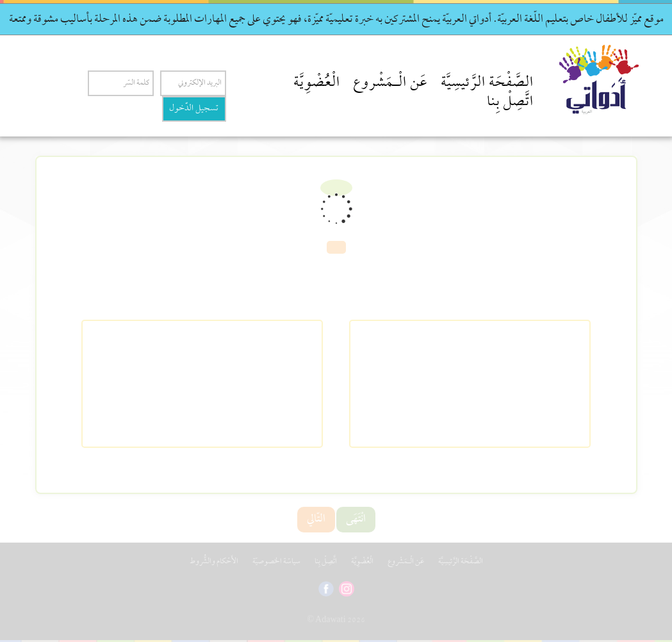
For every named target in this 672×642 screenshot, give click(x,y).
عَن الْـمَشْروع (390, 83)
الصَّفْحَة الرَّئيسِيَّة (487, 83)
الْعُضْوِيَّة (317, 83)
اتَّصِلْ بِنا (510, 103)
